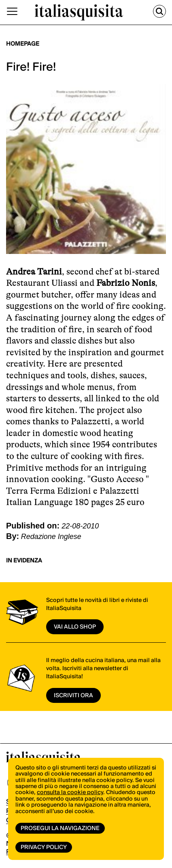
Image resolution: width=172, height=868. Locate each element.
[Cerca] (159, 11)
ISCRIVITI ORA (73, 696)
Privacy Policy (44, 847)
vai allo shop (75, 627)
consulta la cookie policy (70, 793)
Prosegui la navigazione (60, 828)
